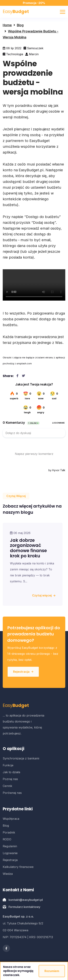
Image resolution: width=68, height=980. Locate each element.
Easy (16, 11)
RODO (7, 839)
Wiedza (8, 874)
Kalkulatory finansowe (18, 867)
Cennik (7, 786)
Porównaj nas (12, 793)
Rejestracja (23, 672)
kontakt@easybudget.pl (26, 900)
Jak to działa (11, 772)
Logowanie (10, 853)
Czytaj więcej (44, 595)
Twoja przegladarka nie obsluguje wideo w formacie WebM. (34, 285)
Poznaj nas (10, 779)
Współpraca (11, 819)
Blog (20, 25)
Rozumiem (52, 971)
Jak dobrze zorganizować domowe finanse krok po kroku (28, 548)
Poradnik (9, 832)
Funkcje (8, 765)
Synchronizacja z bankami (21, 758)
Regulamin (10, 846)
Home (7, 25)
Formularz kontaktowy (24, 907)
